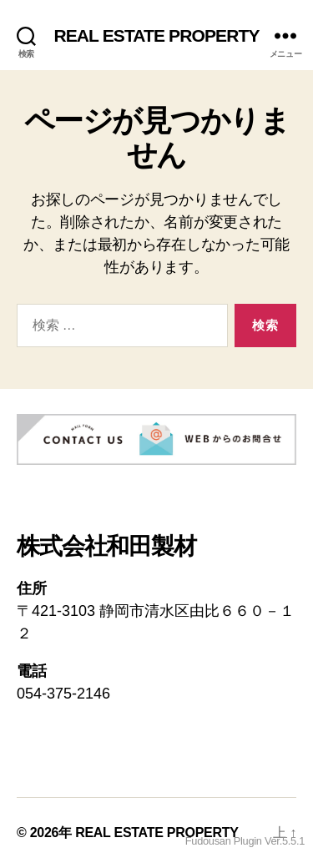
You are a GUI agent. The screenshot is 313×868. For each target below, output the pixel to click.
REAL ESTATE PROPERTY (156, 35)
